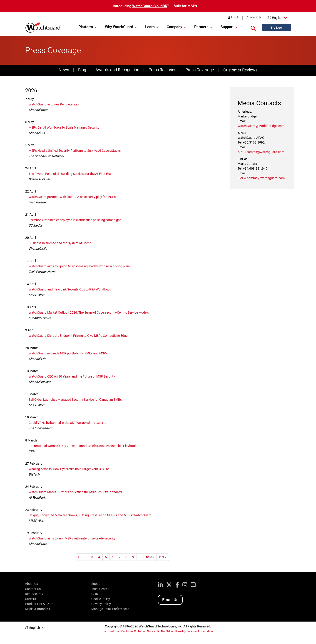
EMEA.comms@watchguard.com (261, 178)
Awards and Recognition (117, 70)
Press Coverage (200, 70)
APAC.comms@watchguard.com (261, 152)
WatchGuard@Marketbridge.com (261, 126)
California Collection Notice (138, 631)
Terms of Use (111, 631)
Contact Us (254, 17)
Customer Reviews (240, 70)
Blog (82, 70)
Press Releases (162, 70)
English (277, 18)
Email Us (170, 600)
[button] (253, 27)
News (64, 70)
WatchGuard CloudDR (150, 6)
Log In (235, 17)
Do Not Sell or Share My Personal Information (185, 631)
